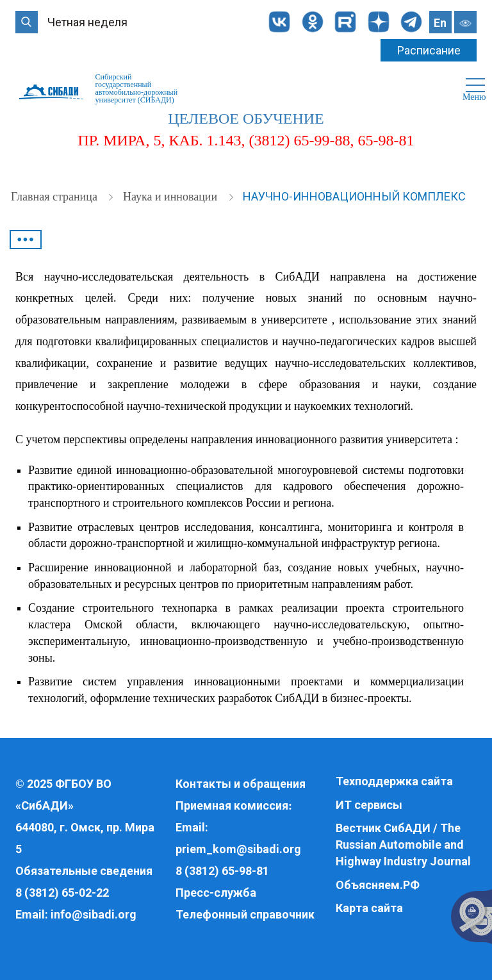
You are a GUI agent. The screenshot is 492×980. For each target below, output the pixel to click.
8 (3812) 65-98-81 (222, 871)
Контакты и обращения (241, 784)
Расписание (429, 50)
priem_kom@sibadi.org (238, 849)
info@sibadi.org (94, 914)
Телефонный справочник (245, 914)
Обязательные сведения (84, 871)
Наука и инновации (172, 197)
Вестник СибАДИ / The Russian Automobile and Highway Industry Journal (403, 844)
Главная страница (55, 197)
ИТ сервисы (369, 805)
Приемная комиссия (232, 805)
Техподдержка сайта (394, 781)
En (440, 23)
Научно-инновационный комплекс (354, 196)
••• (26, 240)
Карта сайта (369, 908)
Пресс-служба (216, 893)
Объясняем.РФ (378, 885)
